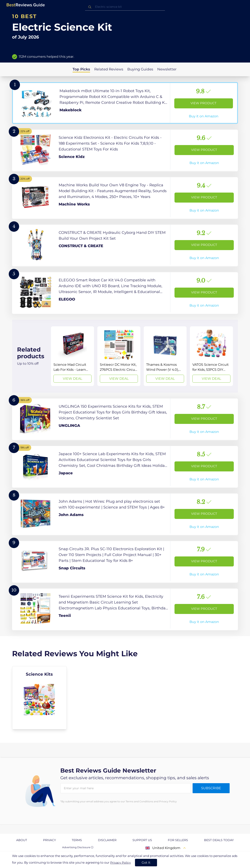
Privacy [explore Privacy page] (50, 840)
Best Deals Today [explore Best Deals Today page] (219, 840)
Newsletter (167, 69)
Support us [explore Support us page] (142, 840)
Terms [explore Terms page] (77, 840)
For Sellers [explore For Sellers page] (178, 840)
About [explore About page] (22, 840)
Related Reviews (109, 69)
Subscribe (211, 788)
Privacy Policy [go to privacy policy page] (121, 863)
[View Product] (125, 103)
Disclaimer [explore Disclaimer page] (107, 840)
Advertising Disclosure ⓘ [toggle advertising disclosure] (78, 847)
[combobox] (125, 7)
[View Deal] (72, 356)
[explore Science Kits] (39, 698)
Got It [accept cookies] (146, 862)
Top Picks (81, 69)
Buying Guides (140, 69)
